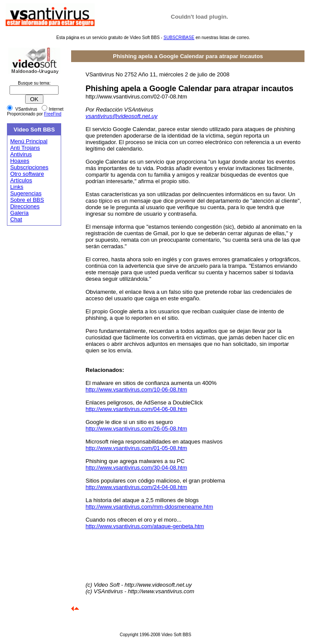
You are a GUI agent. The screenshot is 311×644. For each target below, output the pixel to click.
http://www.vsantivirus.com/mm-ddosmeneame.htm (149, 507)
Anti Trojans (25, 148)
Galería (19, 213)
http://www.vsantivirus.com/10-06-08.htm (136, 389)
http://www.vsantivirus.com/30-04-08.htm (136, 468)
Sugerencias (26, 193)
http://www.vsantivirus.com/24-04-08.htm (136, 487)
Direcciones (25, 206)
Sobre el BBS (27, 200)
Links (16, 187)
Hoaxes (20, 161)
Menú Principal (29, 141)
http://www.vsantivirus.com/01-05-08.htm (136, 448)
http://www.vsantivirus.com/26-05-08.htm (136, 429)
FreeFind (52, 114)
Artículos (21, 180)
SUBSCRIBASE (179, 38)
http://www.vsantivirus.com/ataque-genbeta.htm (145, 526)
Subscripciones (29, 167)
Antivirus (21, 154)
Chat (16, 219)
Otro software (27, 174)
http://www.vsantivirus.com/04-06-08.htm (136, 409)
